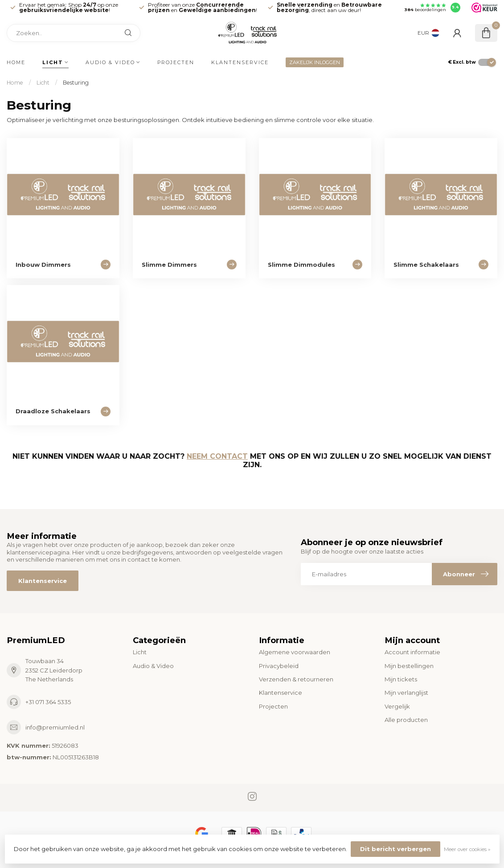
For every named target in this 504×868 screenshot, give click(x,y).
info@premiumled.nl (55, 727)
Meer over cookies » (467, 849)
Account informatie (412, 652)
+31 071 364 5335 (48, 702)
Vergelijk (397, 706)
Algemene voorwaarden (295, 652)
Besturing (76, 83)
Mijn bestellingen (409, 666)
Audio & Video (110, 62)
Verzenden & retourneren (296, 679)
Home (16, 62)
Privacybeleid (279, 666)
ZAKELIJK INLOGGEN (315, 62)
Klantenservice (240, 62)
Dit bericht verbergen (395, 849)
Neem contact (217, 456)
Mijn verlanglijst (406, 693)
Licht (53, 62)
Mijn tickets (401, 679)
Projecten (176, 62)
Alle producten (406, 720)
